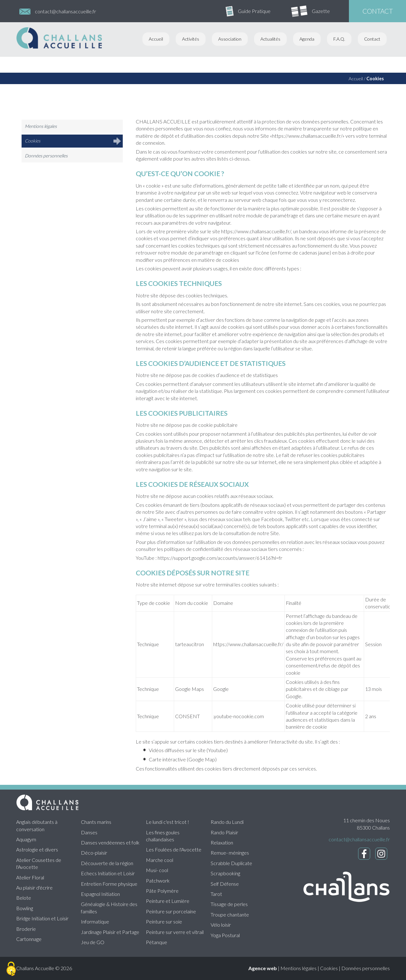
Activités (191, 39)
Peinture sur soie (164, 921)
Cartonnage (29, 939)
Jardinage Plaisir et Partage (110, 932)
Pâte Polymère (162, 891)
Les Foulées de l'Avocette (174, 849)
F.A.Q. (339, 39)
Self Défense (225, 884)
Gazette (321, 11)
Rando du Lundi (227, 822)
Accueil (156, 39)
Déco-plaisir (94, 853)
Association (230, 39)
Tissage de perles (229, 904)
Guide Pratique (254, 11)
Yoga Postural (225, 935)
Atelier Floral (30, 877)
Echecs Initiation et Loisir (108, 873)
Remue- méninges (230, 853)
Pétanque (157, 942)
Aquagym (26, 839)
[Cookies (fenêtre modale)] (11, 969)
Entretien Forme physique (109, 884)
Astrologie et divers (37, 849)
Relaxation (222, 842)
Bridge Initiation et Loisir (42, 918)
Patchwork (158, 881)
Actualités (270, 39)
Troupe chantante (230, 914)
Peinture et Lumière (168, 901)
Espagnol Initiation (100, 894)
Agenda (307, 39)
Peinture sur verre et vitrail (175, 932)
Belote (24, 898)
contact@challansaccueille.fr (65, 11)
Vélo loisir (221, 925)
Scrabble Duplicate (231, 863)
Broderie (26, 929)
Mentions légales (41, 126)
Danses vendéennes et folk (110, 842)
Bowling (25, 908)
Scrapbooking (225, 873)
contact (378, 11)
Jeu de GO (93, 942)
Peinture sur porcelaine (171, 911)
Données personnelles (46, 156)
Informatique (95, 921)
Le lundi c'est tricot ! (167, 822)
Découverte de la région (107, 863)
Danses (89, 832)
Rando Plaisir (224, 832)
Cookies (375, 79)
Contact (372, 39)
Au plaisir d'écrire (34, 887)
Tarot (216, 894)
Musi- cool (157, 870)
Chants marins (96, 822)
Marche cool (160, 860)
